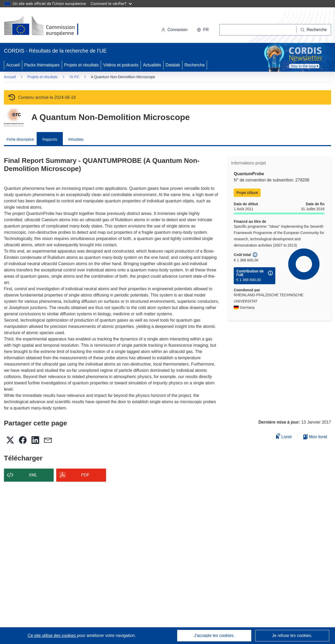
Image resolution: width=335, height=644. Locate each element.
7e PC (74, 77)
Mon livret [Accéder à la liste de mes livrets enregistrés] (315, 437)
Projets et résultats (82, 65)
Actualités (152, 65)
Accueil (13, 65)
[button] (203, 30)
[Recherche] (314, 30)
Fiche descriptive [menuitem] (20, 139)
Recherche (195, 65)
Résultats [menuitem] (76, 139)
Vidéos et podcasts (121, 65)
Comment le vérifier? (111, 4)
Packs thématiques (42, 65)
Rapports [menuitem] (50, 139)
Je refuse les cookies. (292, 636)
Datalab (173, 65)
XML (33, 475)
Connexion (174, 30)
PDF (85, 475)
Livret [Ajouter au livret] (284, 436)
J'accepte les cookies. (214, 636)
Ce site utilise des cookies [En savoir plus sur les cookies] (52, 636)
